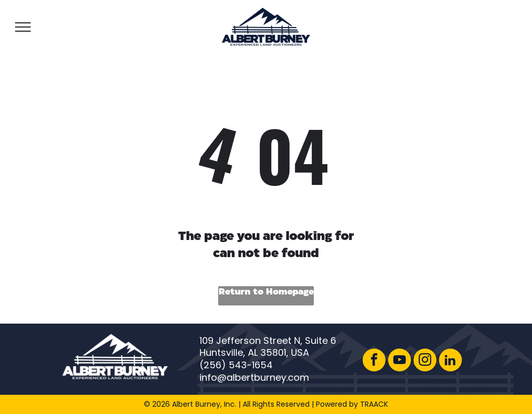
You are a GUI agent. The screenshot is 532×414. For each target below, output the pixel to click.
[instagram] (425, 361)
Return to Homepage (266, 292)
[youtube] (400, 361)
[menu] (23, 27)
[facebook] (374, 361)
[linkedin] (450, 361)
